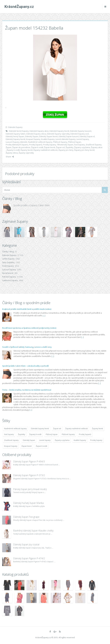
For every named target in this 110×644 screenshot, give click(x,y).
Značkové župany (94, 145)
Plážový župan (75, 142)
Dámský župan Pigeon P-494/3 (29, 462)
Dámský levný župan (15, 136)
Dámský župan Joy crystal (26, 544)
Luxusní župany (9, 270)
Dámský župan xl (87, 136)
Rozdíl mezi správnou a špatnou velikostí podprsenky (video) (29, 328)
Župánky (70, 147)
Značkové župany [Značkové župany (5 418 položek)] (11, 440)
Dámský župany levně (15, 139)
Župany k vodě (13, 150)
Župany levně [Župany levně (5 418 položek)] (97, 429)
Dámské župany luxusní (81, 131)
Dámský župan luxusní (69, 136)
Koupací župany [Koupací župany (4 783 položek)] (11, 446)
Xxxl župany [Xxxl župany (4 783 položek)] (9, 434)
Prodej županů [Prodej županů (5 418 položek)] (85, 434)
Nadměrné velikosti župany (40, 142)
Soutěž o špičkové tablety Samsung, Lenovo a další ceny (27, 347)
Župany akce (97, 147)
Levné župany (83, 139)
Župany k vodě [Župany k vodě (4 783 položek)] (35, 434)
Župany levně (27, 150)
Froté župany (8, 266)
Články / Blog (8, 252)
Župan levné (50, 147)
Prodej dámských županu (17, 145)
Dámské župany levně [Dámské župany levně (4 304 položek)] (40, 429)
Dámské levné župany (19, 131)
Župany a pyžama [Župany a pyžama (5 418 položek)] (62, 440)
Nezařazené (8, 273)
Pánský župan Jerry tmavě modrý (30, 489)
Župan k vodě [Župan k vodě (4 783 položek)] (42, 446)
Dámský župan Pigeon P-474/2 (29, 558)
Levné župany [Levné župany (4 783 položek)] (45, 440)
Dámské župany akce (39, 131)
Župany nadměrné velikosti (45, 150)
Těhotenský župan (65, 145)
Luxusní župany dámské (16, 142)
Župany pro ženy (66, 150)
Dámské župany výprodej (58, 134)
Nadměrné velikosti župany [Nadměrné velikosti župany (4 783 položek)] (15, 429)
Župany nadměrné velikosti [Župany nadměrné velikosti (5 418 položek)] (77, 429)
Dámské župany (15, 127)
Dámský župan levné (48, 136)
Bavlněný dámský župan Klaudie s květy (33, 531)
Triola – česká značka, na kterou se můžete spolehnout (27, 390)
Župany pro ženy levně (84, 150)
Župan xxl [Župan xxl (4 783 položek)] (57, 429)
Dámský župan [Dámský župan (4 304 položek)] (29, 440)
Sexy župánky (8, 262)
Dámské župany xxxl (80, 134)
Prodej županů (36, 145)
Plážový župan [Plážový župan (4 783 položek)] (52, 434)
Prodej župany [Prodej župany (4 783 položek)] (96, 440)
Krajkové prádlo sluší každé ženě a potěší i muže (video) (27, 309)
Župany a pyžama (82, 147)
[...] (44, 315)
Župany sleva (12, 153)
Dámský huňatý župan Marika (28, 503)
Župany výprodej (26, 153)
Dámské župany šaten (16, 134)
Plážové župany (60, 142)
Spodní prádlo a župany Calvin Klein (31, 205)
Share (10, 157)
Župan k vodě (37, 147)
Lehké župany (8, 259)
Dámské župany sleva (36, 134)
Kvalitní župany (48, 139)
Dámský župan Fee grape (26, 517)
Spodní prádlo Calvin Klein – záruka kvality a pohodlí (25, 366)
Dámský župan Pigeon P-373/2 (29, 475)
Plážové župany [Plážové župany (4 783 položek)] (68, 434)
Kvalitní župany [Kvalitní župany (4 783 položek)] (80, 440)
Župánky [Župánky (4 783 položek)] (22, 434)
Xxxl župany (79, 145)
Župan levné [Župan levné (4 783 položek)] (27, 446)
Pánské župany (9, 277)
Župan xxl (60, 147)
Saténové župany (10, 280)
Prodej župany (50, 145)
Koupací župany (33, 139)
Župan (9, 147)
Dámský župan (32, 136)
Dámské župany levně (59, 131)
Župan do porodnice (21, 147)
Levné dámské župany (66, 139)
